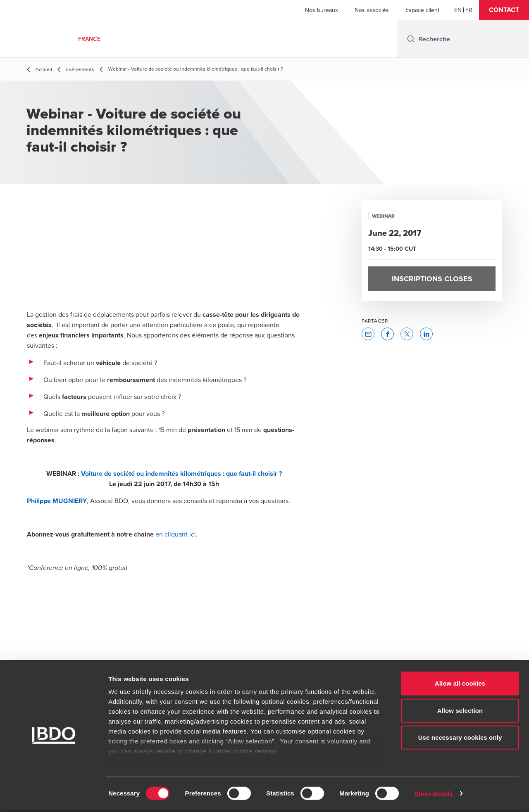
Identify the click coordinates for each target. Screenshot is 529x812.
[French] (469, 10)
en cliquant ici (176, 534)
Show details (434, 796)
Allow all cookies (460, 686)
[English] (458, 10)
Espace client (422, 10)
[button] (504, 10)
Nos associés (372, 10)
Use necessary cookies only (460, 740)
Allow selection (460, 713)
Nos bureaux (322, 10)
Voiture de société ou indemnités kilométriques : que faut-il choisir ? (181, 474)
